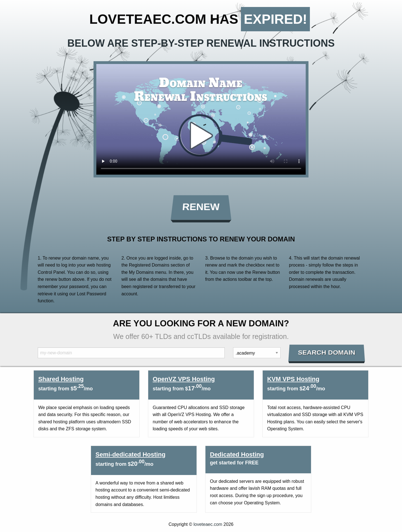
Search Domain (327, 353)
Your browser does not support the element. (201, 119)
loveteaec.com (208, 524)
